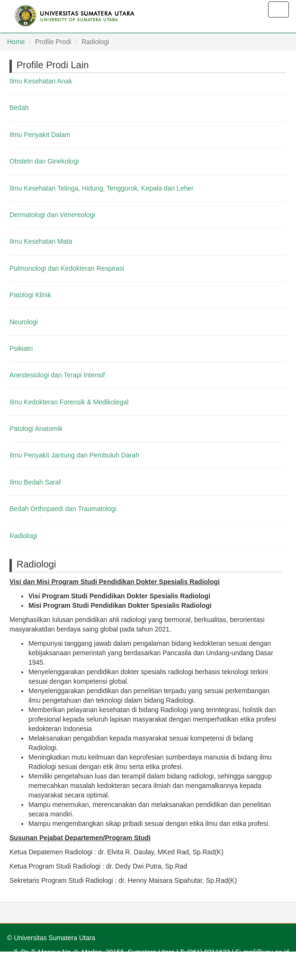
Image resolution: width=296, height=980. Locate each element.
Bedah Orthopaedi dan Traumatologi (63, 509)
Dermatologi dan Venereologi (52, 214)
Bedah (19, 108)
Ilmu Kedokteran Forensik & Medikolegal (69, 402)
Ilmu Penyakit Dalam (40, 134)
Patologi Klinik (30, 295)
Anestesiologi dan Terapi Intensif (57, 375)
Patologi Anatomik (36, 429)
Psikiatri (21, 348)
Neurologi (24, 321)
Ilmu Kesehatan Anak (41, 81)
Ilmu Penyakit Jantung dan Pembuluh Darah (74, 455)
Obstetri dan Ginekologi (44, 161)
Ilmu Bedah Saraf (35, 482)
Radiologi (23, 535)
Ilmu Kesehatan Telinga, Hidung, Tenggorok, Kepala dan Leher (102, 188)
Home (16, 42)
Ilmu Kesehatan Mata (41, 241)
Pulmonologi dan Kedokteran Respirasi (67, 268)
